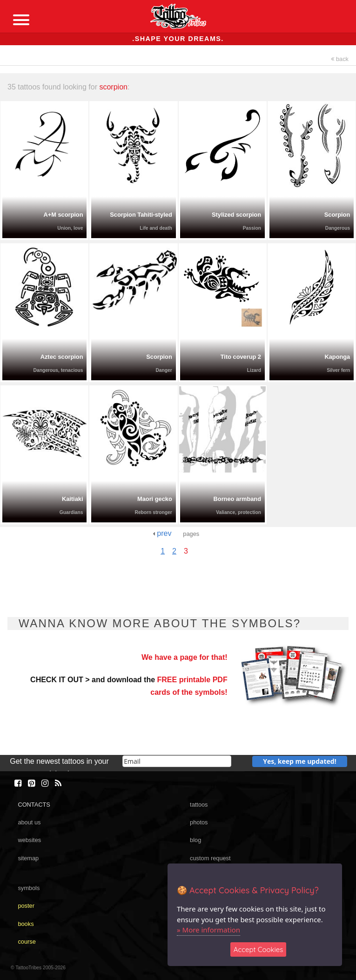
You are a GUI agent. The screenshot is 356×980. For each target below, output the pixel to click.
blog (195, 840)
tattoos (199, 805)
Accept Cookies (259, 949)
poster (26, 906)
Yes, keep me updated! (300, 761)
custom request (210, 858)
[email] (177, 761)
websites (29, 840)
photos (199, 822)
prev (162, 533)
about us (29, 822)
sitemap (28, 858)
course (27, 942)
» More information (208, 930)
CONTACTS (34, 805)
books (26, 924)
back (340, 59)
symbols (29, 888)
